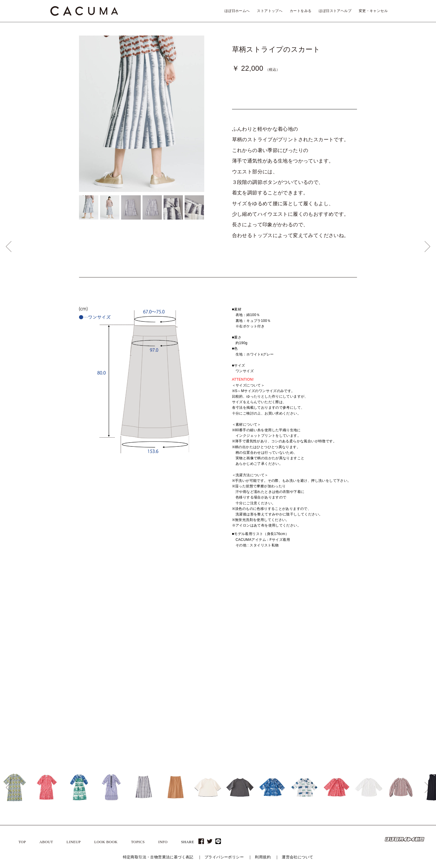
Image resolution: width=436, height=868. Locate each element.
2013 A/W (277, 710)
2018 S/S (277, 647)
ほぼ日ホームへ (237, 11)
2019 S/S (277, 633)
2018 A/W (277, 640)
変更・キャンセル (373, 11)
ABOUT (46, 842)
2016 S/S (277, 675)
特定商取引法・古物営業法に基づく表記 (158, 857)
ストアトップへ (270, 11)
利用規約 (263, 857)
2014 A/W (277, 696)
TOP (22, 842)
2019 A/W (277, 626)
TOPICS (138, 842)
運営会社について (297, 857)
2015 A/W (277, 682)
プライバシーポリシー (224, 857)
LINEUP (74, 842)
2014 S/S (277, 703)
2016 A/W (277, 668)
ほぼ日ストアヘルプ (335, 11)
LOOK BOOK (106, 842)
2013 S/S (277, 717)
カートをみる (301, 11)
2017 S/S (277, 661)
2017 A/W (277, 654)
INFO (163, 842)
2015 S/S (277, 689)
